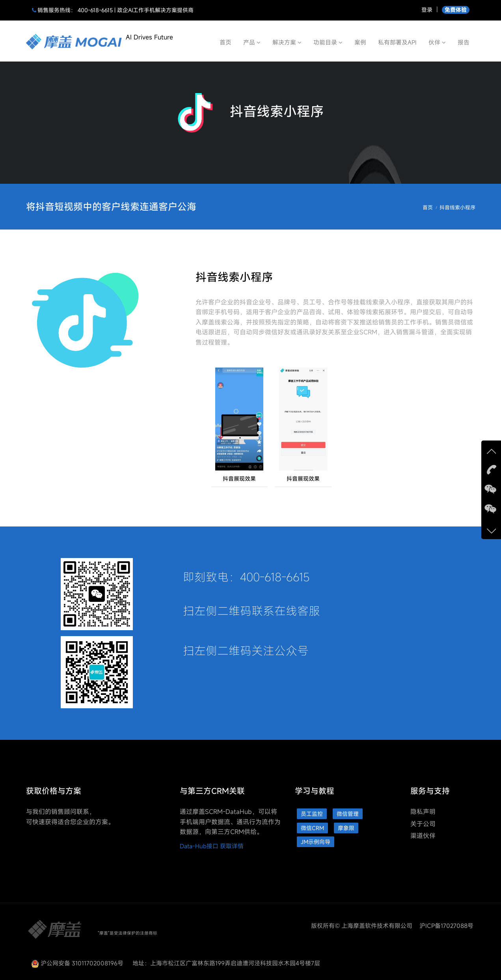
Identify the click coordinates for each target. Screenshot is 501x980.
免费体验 (456, 10)
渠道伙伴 (423, 836)
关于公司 (423, 824)
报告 (464, 42)
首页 (225, 42)
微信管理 (348, 814)
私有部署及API (397, 42)
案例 (360, 42)
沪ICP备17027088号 (446, 926)
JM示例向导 (316, 842)
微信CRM (312, 828)
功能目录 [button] (328, 42)
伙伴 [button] (437, 42)
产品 (252, 42)
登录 (427, 10)
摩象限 (346, 828)
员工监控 (312, 814)
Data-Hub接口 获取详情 (212, 846)
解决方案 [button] (287, 42)
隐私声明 (423, 812)
